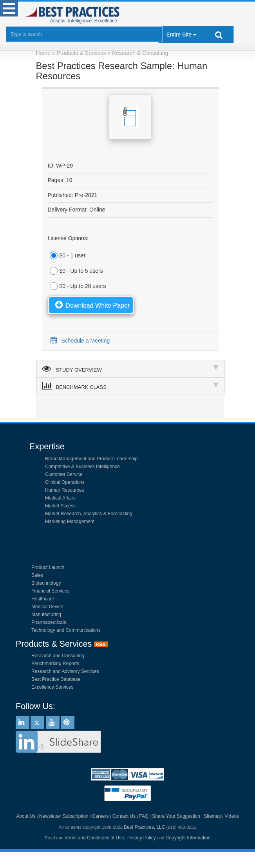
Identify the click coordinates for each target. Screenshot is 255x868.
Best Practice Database (56, 679)
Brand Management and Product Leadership (91, 459)
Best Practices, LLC (144, 827)
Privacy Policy (141, 838)
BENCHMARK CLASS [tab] (130, 386)
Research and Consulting (58, 656)
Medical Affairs (60, 498)
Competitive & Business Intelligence (82, 467)
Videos (231, 816)
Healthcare (43, 599)
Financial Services (50, 591)
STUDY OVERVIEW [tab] (130, 368)
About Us (26, 816)
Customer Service (64, 474)
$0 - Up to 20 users (77, 286)
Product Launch (48, 567)
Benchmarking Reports (55, 664)
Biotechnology (46, 583)
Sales (37, 575)
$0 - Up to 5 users (75, 271)
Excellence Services (52, 687)
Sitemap (212, 816)
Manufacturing (46, 615)
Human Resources (64, 490)
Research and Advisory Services (65, 671)
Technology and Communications (66, 630)
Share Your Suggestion (176, 816)
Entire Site (179, 35)
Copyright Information (188, 838)
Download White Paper (91, 305)
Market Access (60, 506)
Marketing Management (70, 522)
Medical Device (47, 607)
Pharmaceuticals (49, 622)
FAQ (144, 816)
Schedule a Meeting (79, 341)
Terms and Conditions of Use (94, 838)
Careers (100, 816)
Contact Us (124, 816)
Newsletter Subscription (64, 816)
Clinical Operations (65, 482)
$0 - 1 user (67, 255)
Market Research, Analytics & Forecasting (89, 514)
